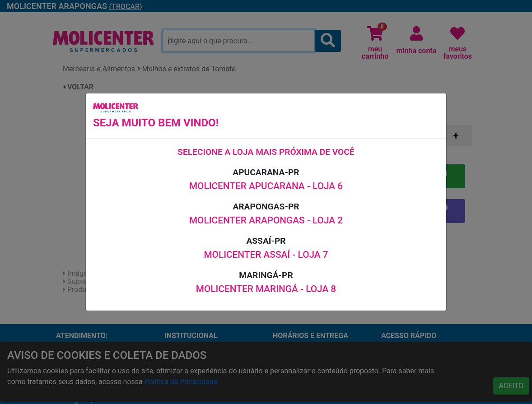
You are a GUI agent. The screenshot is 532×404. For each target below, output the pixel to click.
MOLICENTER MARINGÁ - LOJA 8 (266, 289)
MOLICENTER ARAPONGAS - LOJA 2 (266, 220)
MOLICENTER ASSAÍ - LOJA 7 (266, 255)
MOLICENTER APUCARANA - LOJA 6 (266, 186)
